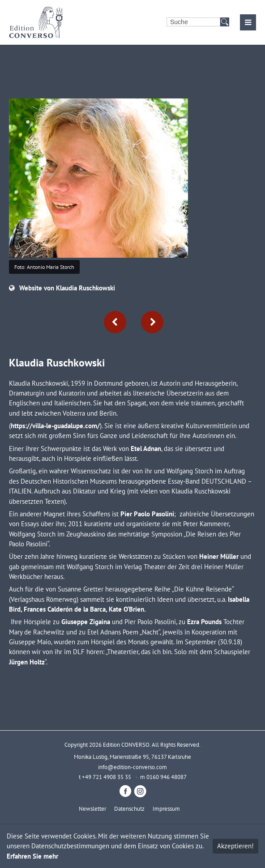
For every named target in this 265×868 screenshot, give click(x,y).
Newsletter (92, 808)
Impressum (166, 808)
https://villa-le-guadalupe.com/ (55, 426)
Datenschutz (129, 808)
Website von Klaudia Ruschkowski (67, 288)
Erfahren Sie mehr (32, 856)
